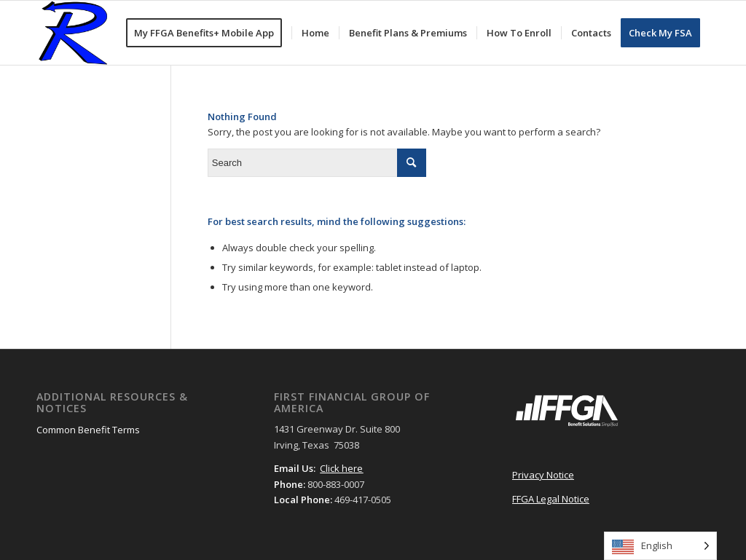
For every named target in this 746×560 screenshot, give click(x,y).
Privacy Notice (543, 475)
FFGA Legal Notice (551, 499)
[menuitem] (209, 33)
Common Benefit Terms (88, 430)
